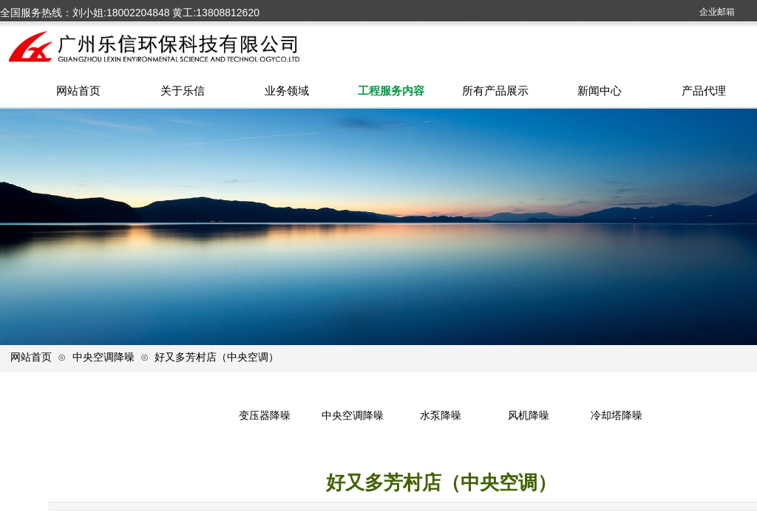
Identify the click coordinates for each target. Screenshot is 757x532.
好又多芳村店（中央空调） (217, 357)
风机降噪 (529, 416)
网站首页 (31, 357)
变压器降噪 (265, 416)
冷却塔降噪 (617, 416)
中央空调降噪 (103, 357)
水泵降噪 (441, 416)
